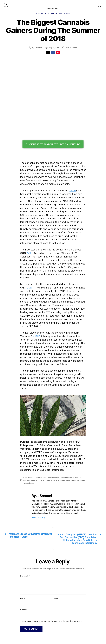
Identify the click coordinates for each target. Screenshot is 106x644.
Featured (40, 14)
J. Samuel (38, 40)
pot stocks (78, 458)
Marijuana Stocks (42, 458)
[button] (48, 45)
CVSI (29, 242)
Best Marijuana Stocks (32, 456)
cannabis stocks (65, 456)
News (71, 458)
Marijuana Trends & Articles (58, 14)
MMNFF (31, 273)
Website (23, 591)
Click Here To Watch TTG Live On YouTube (53, 136)
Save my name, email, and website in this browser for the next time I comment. (51, 602)
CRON (71, 183)
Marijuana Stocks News (59, 458)
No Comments (71, 40)
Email (57, 580)
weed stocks (28, 461)
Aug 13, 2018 (54, 40)
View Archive (38, 496)
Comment (25, 558)
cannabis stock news (50, 456)
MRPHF (26, 318)
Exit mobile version (53, 641)
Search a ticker (53, 8)
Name (23, 580)
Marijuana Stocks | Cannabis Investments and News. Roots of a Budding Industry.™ (51, 632)
